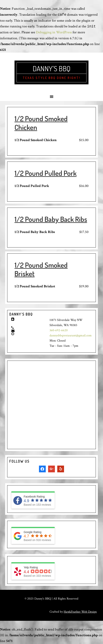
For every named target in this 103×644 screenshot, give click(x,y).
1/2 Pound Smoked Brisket (41, 269)
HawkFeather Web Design (80, 612)
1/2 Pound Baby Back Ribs (51, 219)
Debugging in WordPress (54, 32)
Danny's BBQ (51, 68)
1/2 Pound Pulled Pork (46, 173)
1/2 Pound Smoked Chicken (41, 123)
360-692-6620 (59, 330)
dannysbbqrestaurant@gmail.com (71, 335)
